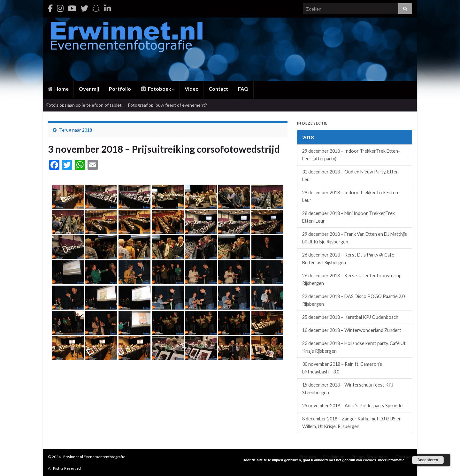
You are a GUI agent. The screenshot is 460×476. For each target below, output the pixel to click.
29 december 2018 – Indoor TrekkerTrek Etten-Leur (351, 196)
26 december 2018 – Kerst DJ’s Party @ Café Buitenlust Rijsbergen (348, 259)
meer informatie (391, 460)
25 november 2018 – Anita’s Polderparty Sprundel (353, 406)
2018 (87, 130)
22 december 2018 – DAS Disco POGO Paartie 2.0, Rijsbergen (354, 300)
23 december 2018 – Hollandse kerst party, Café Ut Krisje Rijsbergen (354, 347)
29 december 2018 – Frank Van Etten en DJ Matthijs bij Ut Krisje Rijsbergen (355, 238)
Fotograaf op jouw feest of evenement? (168, 105)
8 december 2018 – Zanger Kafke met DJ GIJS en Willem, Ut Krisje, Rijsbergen (352, 422)
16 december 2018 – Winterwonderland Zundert (352, 330)
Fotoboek (158, 89)
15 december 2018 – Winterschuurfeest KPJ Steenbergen (348, 389)
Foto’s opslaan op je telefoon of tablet (84, 105)
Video (192, 89)
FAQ (243, 89)
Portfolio (120, 89)
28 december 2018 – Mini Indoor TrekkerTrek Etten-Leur (349, 217)
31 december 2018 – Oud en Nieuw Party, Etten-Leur (351, 176)
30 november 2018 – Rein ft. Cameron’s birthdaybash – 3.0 (342, 368)
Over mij (89, 89)
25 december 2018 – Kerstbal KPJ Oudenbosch (350, 317)
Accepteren (428, 460)
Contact (218, 89)
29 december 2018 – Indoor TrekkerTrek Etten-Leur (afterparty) (351, 155)
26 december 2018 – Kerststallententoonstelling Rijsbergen (352, 279)
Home (58, 89)
